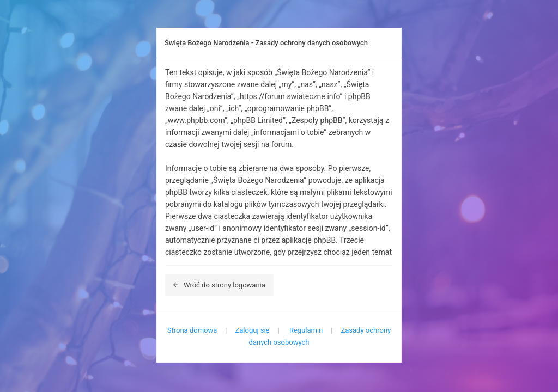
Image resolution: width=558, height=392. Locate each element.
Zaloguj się (253, 330)
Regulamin (306, 330)
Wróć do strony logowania (219, 285)
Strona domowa (192, 330)
